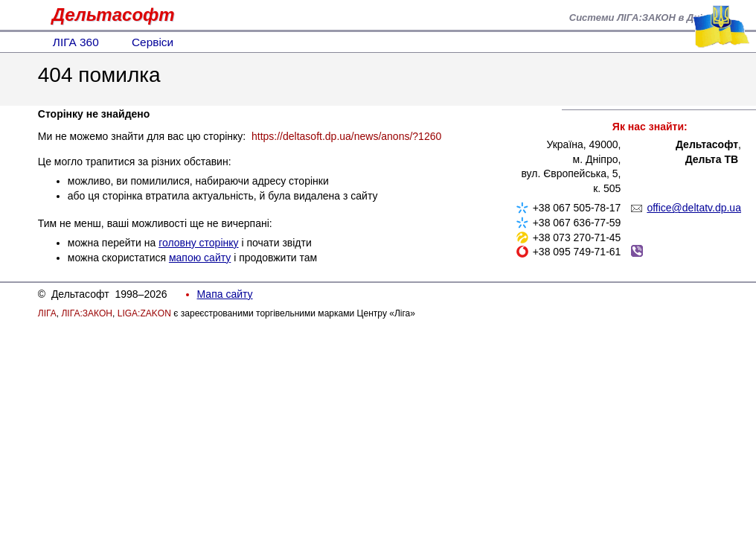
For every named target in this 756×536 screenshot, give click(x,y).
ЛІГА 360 (76, 42)
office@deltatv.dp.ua (694, 208)
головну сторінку (198, 243)
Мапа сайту (225, 294)
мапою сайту (200, 258)
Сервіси (153, 42)
